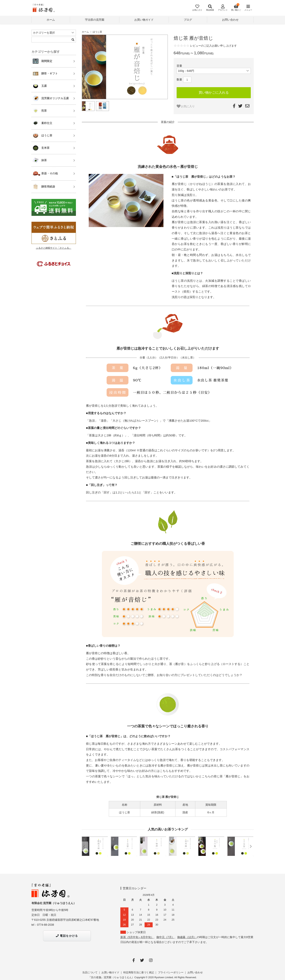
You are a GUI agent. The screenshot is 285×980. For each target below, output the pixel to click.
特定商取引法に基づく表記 (139, 973)
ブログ (188, 20)
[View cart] (235, 8)
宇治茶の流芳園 (95, 20)
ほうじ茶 (97, 32)
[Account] (221, 8)
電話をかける (67, 936)
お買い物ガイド (144, 20)
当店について (90, 973)
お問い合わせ (230, 20)
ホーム (51, 20)
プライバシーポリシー (171, 973)
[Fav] (196, 8)
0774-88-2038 (45, 925)
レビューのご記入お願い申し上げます (213, 46)
